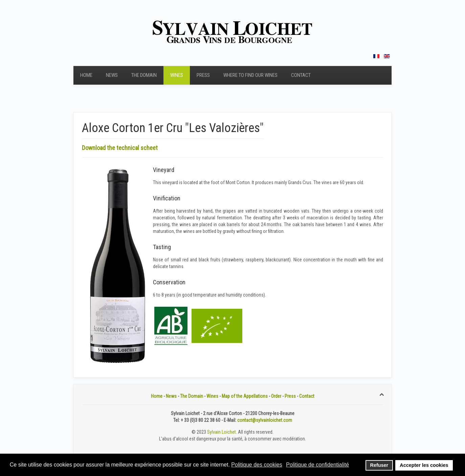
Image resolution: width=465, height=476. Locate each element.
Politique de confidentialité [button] (317, 465)
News (112, 75)
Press (203, 75)
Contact (301, 75)
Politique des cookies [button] (257, 465)
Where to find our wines (250, 75)
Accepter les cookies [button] (424, 465)
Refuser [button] (379, 465)
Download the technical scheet (120, 148)
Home (86, 75)
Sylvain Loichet (222, 432)
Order (276, 396)
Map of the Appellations (245, 396)
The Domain (144, 75)
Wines (177, 75)
